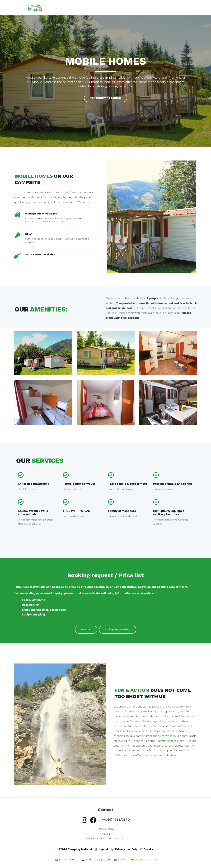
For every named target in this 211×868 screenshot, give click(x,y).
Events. (176, 755)
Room (131, 8)
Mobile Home (115, 8)
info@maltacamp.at (95, 587)
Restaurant (146, 8)
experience (164, 8)
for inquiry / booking (106, 98)
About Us (180, 8)
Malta (170, 741)
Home (78, 8)
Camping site (94, 8)
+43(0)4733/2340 (116, 819)
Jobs (193, 8)
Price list (86, 630)
